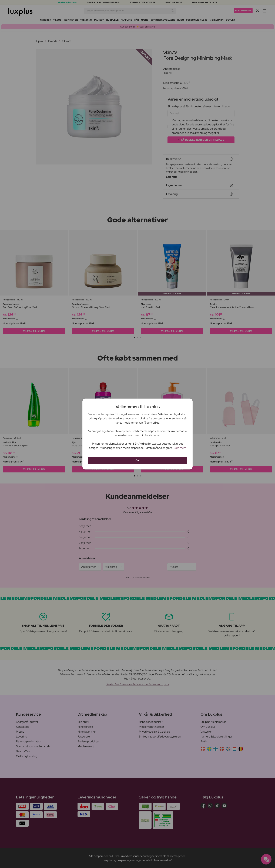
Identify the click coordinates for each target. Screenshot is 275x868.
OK (137, 460)
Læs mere (180, 448)
